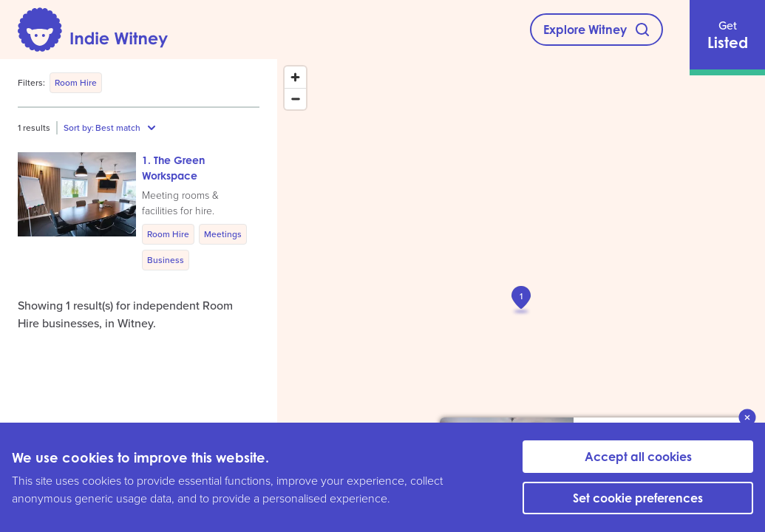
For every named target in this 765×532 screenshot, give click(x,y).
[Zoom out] (295, 99)
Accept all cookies (638, 457)
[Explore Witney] (596, 30)
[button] (136, 211)
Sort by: (79, 128)
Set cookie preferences (638, 498)
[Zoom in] (295, 77)
